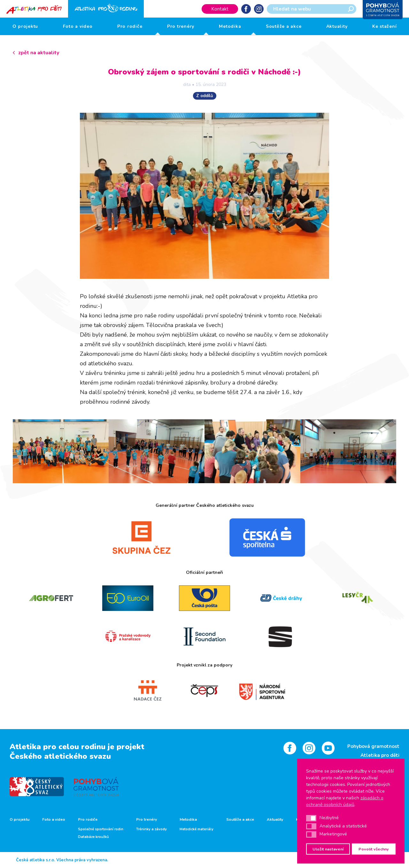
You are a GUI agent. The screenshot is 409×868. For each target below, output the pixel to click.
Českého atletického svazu (60, 756)
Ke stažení (385, 26)
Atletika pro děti (380, 755)
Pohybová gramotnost (373, 746)
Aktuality (337, 26)
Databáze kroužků (93, 837)
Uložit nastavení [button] (328, 849)
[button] (311, 818)
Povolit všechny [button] (374, 849)
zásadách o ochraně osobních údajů (345, 801)
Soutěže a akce (284, 26)
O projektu (25, 26)
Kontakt (220, 9)
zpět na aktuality (39, 53)
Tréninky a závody (151, 829)
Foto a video (78, 26)
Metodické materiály (197, 829)
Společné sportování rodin (101, 829)
